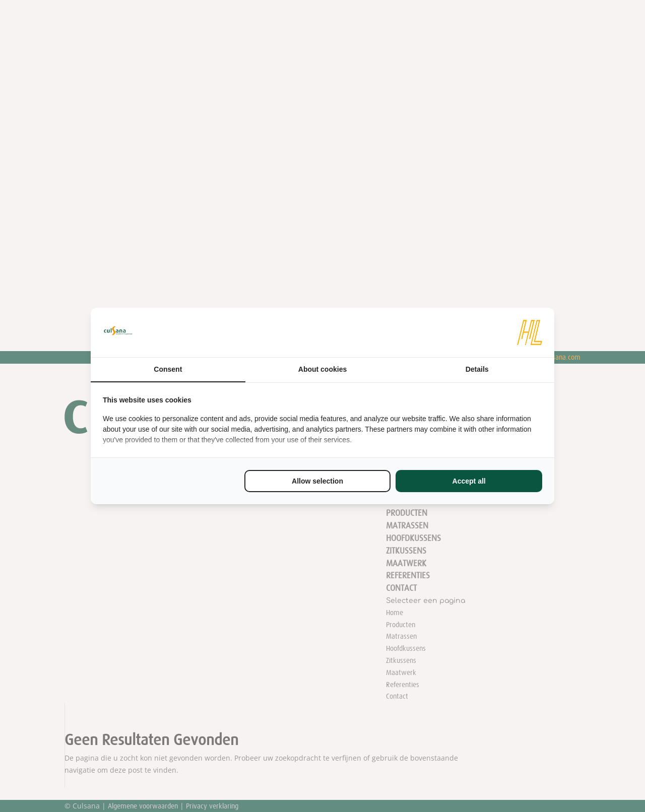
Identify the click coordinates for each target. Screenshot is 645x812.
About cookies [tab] (322, 369)
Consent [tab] (168, 369)
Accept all (469, 481)
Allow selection (317, 481)
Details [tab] (477, 369)
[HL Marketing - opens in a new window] (530, 332)
